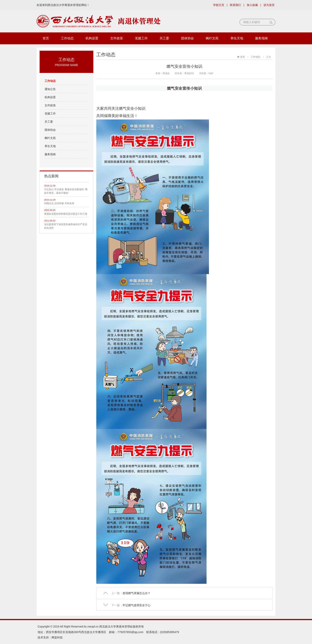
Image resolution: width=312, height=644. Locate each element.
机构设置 (92, 38)
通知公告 (50, 89)
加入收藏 (252, 5)
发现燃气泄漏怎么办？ (136, 593)
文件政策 (117, 38)
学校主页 (219, 5)
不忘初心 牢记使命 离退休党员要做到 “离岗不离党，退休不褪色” (66, 191)
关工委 (164, 38)
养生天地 (237, 38)
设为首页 (269, 5)
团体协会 (187, 38)
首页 (46, 38)
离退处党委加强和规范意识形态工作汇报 (66, 214)
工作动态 (67, 38)
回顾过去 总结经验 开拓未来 (59, 203)
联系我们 (235, 5)
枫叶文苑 (212, 38)
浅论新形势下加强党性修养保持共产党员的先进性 (66, 226)
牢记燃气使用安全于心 (136, 605)
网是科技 (57, 637)
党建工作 (141, 38)
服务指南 (261, 38)
